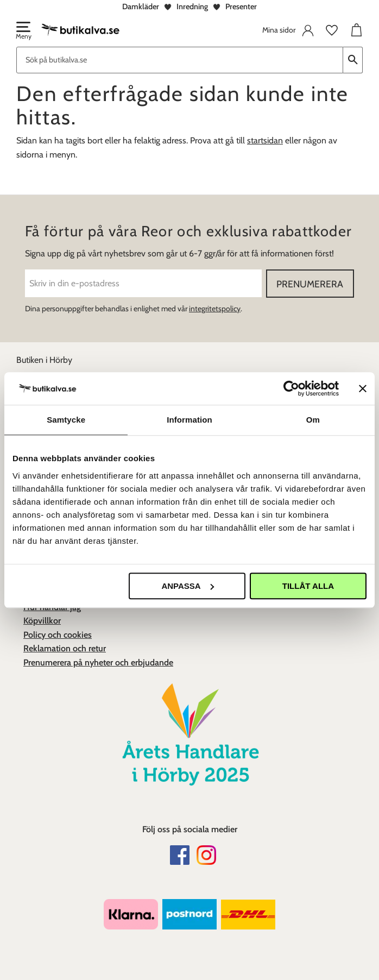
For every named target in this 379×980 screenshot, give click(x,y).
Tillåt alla (308, 586)
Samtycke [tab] (66, 420)
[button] (23, 32)
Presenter (241, 7)
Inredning (192, 7)
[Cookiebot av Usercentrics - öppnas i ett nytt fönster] (291, 388)
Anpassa (187, 586)
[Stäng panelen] (363, 388)
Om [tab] (313, 420)
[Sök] (353, 60)
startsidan (265, 140)
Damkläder (141, 7)
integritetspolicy (215, 309)
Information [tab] (189, 420)
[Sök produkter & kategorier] (180, 60)
